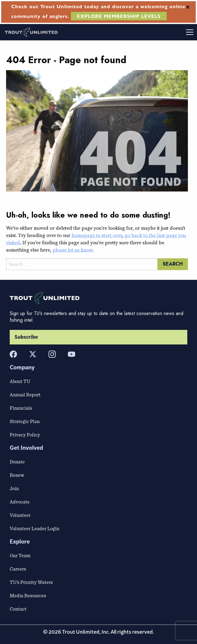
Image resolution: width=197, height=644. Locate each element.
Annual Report (25, 395)
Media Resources (28, 595)
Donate (17, 462)
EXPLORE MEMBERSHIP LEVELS (119, 16)
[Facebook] (13, 354)
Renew (17, 475)
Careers (18, 569)
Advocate (20, 502)
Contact (18, 609)
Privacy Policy (25, 435)
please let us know (72, 250)
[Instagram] (52, 354)
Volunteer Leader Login (35, 528)
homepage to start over (97, 235)
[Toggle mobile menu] (148, 32)
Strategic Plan (25, 421)
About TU (20, 381)
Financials (21, 408)
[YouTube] (72, 354)
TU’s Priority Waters (31, 582)
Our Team (20, 555)
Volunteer (20, 515)
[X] (33, 354)
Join (14, 488)
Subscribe (26, 337)
